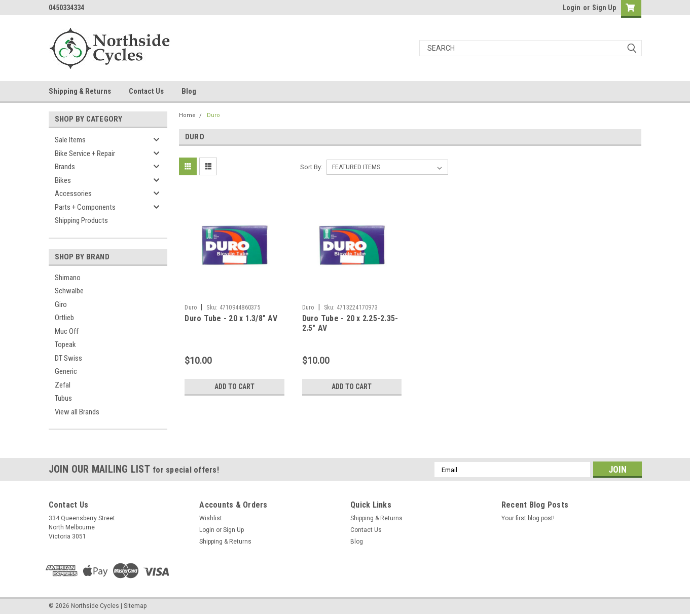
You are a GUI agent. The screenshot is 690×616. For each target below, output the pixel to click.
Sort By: (311, 167)
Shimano (68, 278)
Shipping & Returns (80, 91)
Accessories (73, 194)
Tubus (63, 398)
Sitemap (135, 606)
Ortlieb (64, 318)
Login (572, 8)
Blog (189, 91)
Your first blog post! (528, 518)
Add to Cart (234, 387)
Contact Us (146, 91)
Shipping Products (81, 220)
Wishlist (211, 518)
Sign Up (604, 8)
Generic (66, 371)
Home (187, 115)
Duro (213, 115)
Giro (61, 304)
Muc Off (67, 331)
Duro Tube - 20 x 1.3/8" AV (231, 318)
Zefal (63, 385)
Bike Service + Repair (85, 153)
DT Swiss (68, 358)
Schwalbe (69, 291)
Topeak (65, 344)
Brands (65, 167)
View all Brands (77, 412)
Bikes (63, 180)
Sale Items (70, 140)
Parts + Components (85, 207)
